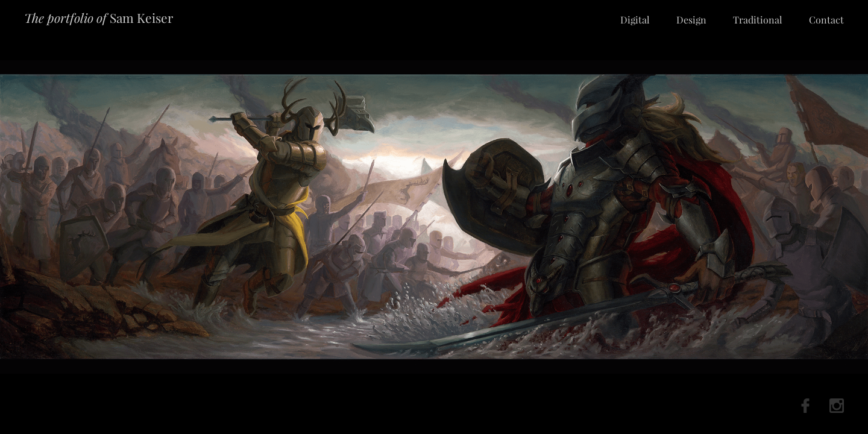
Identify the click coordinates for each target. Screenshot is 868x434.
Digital (635, 20)
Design (691, 20)
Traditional (758, 20)
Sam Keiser (99, 17)
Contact (826, 20)
